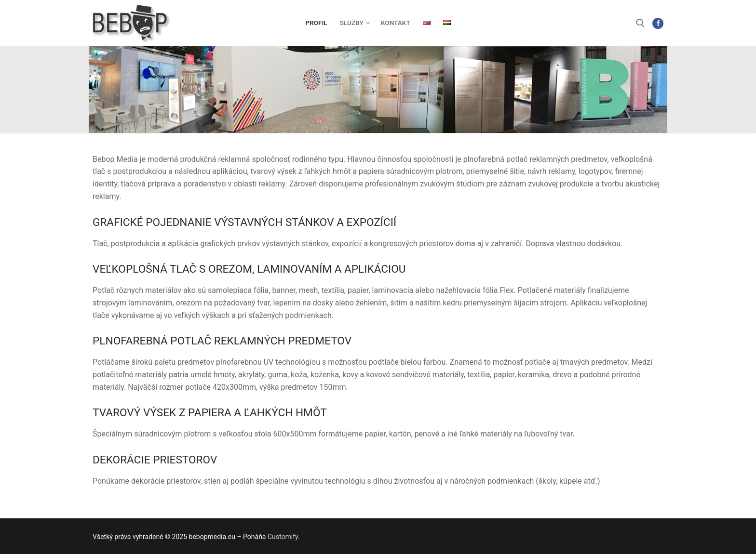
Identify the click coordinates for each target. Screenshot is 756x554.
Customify (283, 537)
